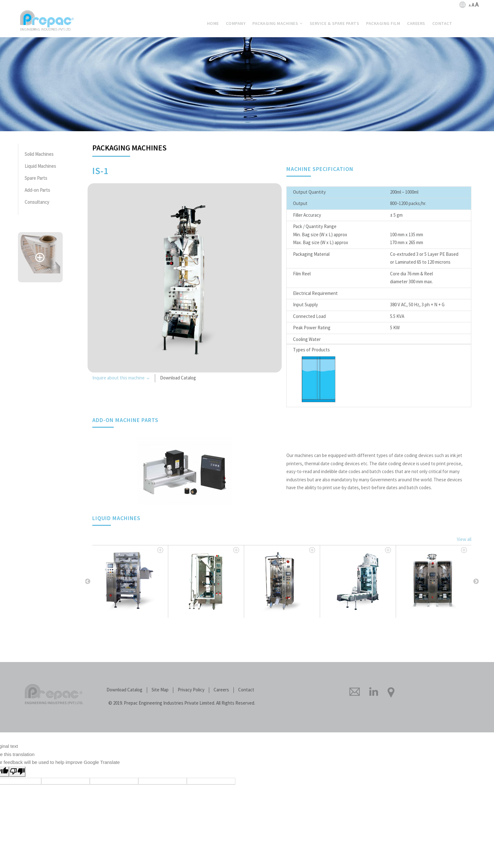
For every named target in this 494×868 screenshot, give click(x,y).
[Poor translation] (17, 772)
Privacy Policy (191, 690)
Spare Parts (36, 178)
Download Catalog (178, 378)
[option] (130, 581)
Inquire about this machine (121, 379)
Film (383, 23)
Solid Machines (39, 154)
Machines (278, 23)
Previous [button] (88, 582)
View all (464, 540)
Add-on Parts (37, 190)
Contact (246, 690)
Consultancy (37, 202)
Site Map (160, 690)
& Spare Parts (335, 23)
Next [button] (476, 582)
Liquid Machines (40, 166)
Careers (221, 690)
